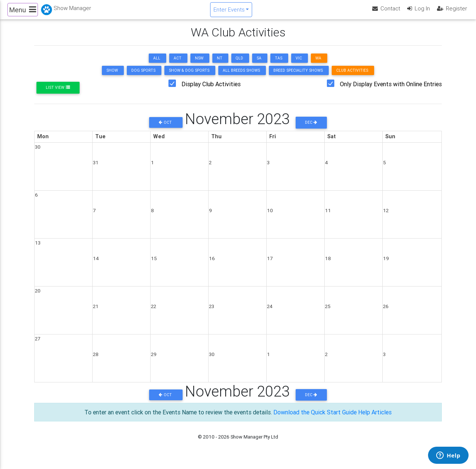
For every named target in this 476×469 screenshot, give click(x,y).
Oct (166, 129)
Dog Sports (143, 77)
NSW (199, 64)
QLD (239, 64)
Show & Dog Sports (189, 77)
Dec (311, 129)
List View (58, 94)
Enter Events (229, 12)
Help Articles (375, 418)
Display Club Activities (211, 90)
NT (220, 64)
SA (259, 64)
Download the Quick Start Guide (315, 418)
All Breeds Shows (241, 77)
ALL (157, 64)
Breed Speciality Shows (298, 77)
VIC (299, 64)
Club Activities (352, 77)
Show (112, 77)
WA (318, 64)
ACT (178, 64)
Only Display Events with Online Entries (391, 90)
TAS (279, 64)
